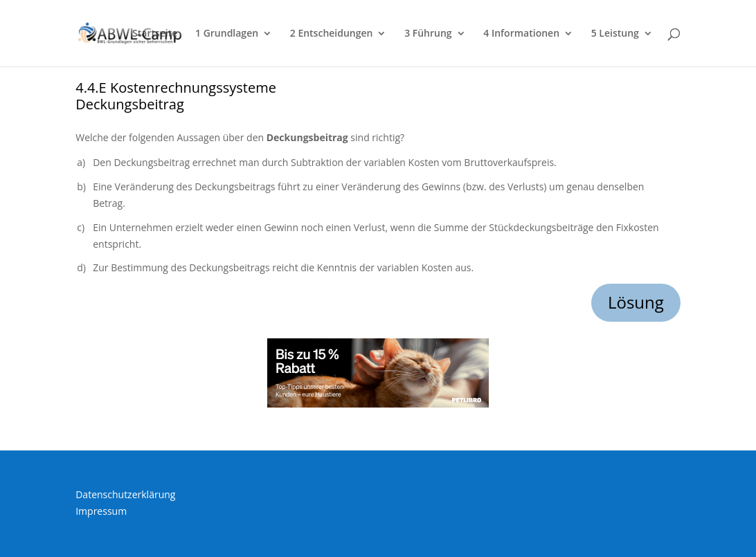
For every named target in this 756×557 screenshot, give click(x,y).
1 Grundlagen (227, 34)
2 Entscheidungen (332, 34)
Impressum (101, 511)
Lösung (636, 302)
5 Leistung (615, 34)
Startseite (155, 34)
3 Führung (428, 34)
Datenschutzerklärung (125, 494)
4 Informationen (521, 34)
